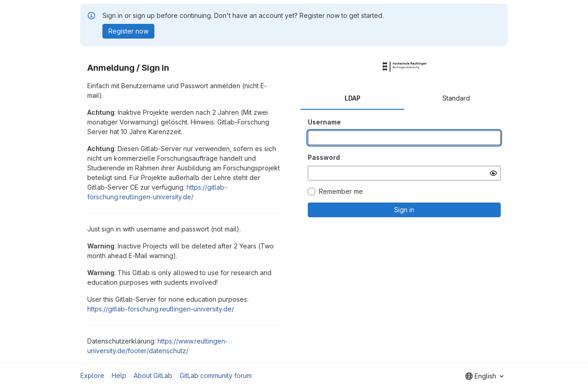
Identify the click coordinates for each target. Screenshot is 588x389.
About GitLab (153, 375)
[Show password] (493, 173)
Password (324, 157)
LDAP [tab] (353, 98)
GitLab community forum (216, 375)
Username (324, 122)
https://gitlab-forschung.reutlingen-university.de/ (161, 309)
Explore (92, 375)
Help (119, 375)
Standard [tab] (456, 98)
